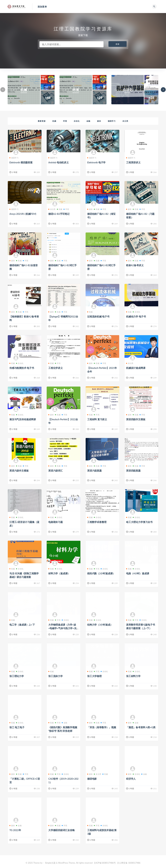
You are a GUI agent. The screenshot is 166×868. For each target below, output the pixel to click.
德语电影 (92, 779)
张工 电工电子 (17, 727)
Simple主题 (50, 863)
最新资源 (42, 121)
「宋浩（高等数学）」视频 (102, 727)
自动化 (77, 121)
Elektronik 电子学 (96, 162)
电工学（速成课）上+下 (22, 625)
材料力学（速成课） (59, 573)
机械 (54, 121)
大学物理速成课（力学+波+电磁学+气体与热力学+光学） (62, 628)
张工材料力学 (133, 676)
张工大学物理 (94, 676)
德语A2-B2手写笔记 (59, 214)
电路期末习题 (56, 522)
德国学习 (112, 121)
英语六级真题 (94, 471)
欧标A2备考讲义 (135, 265)
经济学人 (131, 779)
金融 (88, 121)
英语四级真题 (133, 471)
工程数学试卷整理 (97, 522)
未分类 (125, 121)
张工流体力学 (56, 676)
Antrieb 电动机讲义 (59, 162)
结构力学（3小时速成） (100, 625)
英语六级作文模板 (19, 471)
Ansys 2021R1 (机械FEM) (23, 214)
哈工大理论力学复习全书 (139, 522)
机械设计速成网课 (136, 368)
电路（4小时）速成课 (138, 573)
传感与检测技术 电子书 (22, 368)
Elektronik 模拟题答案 (21, 162)
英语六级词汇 (56, 471)
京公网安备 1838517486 (129, 863)
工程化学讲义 (56, 368)
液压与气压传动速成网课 (23, 419)
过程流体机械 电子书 (98, 316)
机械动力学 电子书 (136, 316)
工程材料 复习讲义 (97, 419)
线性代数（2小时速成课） (101, 573)
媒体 (99, 121)
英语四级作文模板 (136, 419)
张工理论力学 (17, 676)
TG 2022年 (15, 830)
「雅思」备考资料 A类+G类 (141, 727)
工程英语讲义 (133, 162)
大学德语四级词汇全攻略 (62, 830)
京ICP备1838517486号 (105, 863)
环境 (65, 121)
